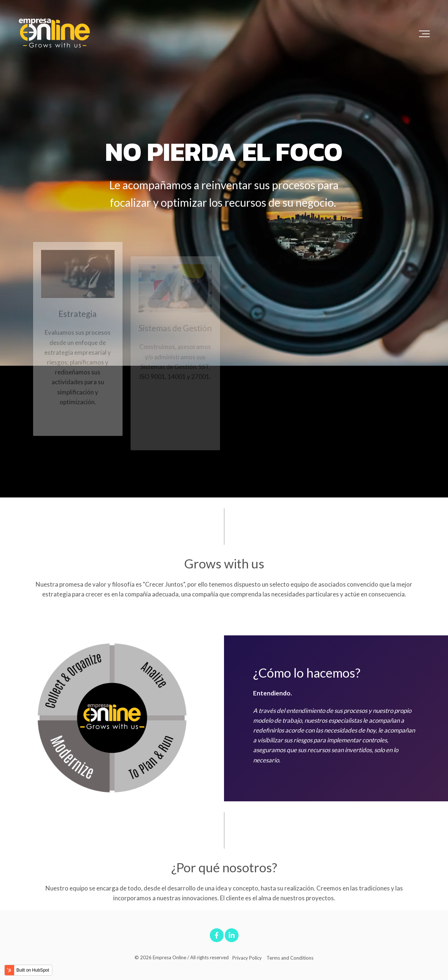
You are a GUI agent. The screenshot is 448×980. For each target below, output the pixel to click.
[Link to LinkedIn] (232, 935)
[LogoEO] (55, 34)
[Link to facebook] (217, 935)
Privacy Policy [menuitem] (247, 958)
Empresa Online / (171, 957)
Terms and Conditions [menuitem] (290, 958)
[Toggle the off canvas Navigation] (424, 34)
